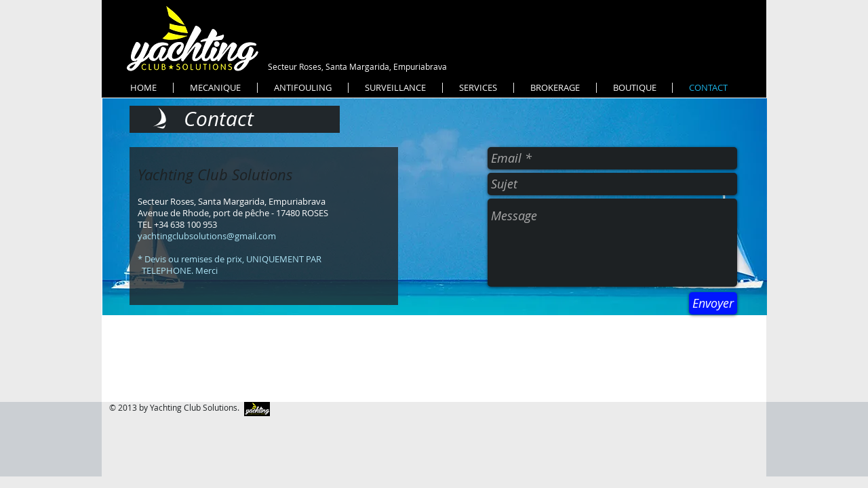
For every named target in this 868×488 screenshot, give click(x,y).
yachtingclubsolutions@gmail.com (207, 236)
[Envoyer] (713, 303)
